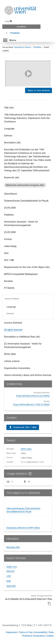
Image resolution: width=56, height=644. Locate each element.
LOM (9, 576)
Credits (50, 636)
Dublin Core (12, 567)
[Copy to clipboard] (49, 604)
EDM (8, 581)
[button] (9, 40)
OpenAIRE (11, 586)
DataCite (10, 571)
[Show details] (29, 474)
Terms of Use (26, 632)
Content (28, 73)
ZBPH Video (26, 449)
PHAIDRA (15, 33)
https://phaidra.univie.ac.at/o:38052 (33, 396)
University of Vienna (22, 47)
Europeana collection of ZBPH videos (23, 528)
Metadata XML (13, 547)
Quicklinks (21, 27)
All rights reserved (13, 330)
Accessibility (41, 632)
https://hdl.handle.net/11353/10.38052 (31, 404)
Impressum (12, 632)
